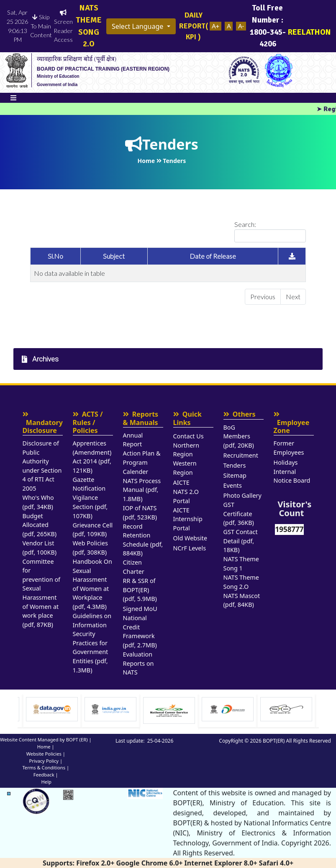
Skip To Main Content (41, 26)
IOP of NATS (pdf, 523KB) (140, 513)
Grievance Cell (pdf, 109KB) (93, 530)
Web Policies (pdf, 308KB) (90, 548)
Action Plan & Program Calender (142, 462)
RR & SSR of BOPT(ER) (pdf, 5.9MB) (140, 590)
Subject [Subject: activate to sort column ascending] (114, 256)
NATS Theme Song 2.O (241, 582)
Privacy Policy (44, 761)
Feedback (44, 775)
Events (233, 485)
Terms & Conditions (44, 767)
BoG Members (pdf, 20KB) (239, 436)
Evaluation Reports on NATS (139, 663)
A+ (215, 26)
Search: (270, 231)
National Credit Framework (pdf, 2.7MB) (140, 631)
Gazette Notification (89, 484)
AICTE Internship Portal (188, 519)
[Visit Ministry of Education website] (52, 709)
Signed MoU (140, 609)
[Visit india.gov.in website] (169, 709)
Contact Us (189, 436)
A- (241, 26)
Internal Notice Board (292, 476)
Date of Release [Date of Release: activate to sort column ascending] (213, 256)
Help (46, 782)
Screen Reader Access (63, 26)
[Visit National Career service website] (228, 710)
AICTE (181, 482)
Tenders (235, 465)
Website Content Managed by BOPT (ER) (44, 739)
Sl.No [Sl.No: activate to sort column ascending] (55, 256)
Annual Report (133, 440)
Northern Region (186, 450)
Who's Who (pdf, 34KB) (38, 502)
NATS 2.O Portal (186, 496)
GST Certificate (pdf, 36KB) (239, 514)
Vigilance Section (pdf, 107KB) (90, 507)
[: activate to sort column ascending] (292, 256)
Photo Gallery (242, 495)
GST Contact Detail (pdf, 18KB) (241, 541)
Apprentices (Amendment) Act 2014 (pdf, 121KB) (92, 457)
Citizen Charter (134, 567)
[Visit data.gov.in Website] (110, 709)
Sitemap (235, 475)
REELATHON (309, 26)
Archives (40, 359)
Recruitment (241, 455)
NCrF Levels (190, 548)
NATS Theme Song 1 (241, 564)
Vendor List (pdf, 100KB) (40, 548)
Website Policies (44, 754)
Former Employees (289, 448)
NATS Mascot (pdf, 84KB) (242, 600)
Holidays (286, 462)
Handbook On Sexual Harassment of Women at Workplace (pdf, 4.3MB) (92, 584)
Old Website (190, 538)
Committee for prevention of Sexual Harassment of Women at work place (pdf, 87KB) (42, 593)
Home (44, 747)
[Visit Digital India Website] (286, 709)
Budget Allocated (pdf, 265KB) (40, 525)
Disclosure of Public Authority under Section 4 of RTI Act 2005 (42, 466)
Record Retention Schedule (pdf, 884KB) (143, 540)
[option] (52, 710)
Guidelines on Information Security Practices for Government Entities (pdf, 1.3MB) (92, 643)
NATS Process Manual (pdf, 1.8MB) (142, 490)
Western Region (185, 468)
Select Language (139, 26)
